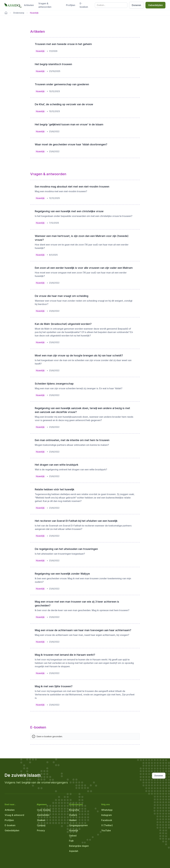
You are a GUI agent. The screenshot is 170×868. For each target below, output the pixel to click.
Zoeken (41, 820)
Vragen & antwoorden (45, 5)
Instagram (107, 815)
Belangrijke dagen (79, 846)
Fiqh (71, 841)
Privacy (41, 830)
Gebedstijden (155, 5)
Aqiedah (74, 851)
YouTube (106, 830)
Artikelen (29, 5)
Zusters (73, 815)
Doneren (136, 5)
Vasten (73, 820)
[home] (13, 5)
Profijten (71, 5)
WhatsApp (107, 810)
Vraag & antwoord (14, 815)
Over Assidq (44, 810)
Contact (41, 825)
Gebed (73, 836)
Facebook (107, 820)
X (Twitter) (107, 825)
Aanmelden (43, 815)
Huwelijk (74, 830)
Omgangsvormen (78, 825)
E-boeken (84, 5)
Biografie (74, 810)
